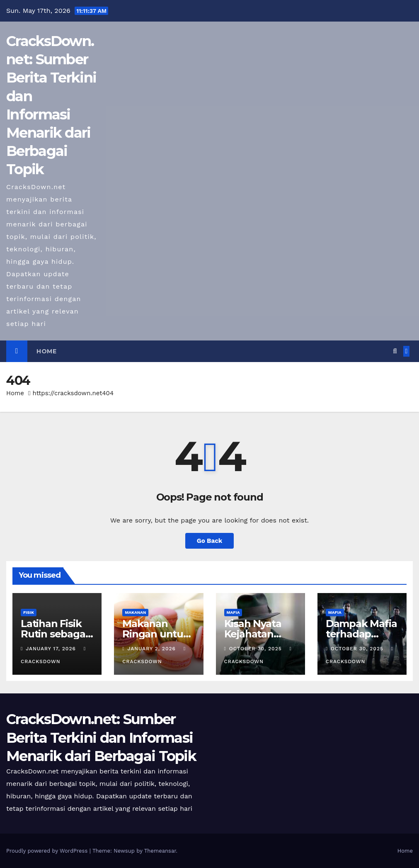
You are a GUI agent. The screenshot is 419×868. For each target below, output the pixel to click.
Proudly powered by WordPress (48, 851)
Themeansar (160, 851)
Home (46, 351)
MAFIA (233, 612)
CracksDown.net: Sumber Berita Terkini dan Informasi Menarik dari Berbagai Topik (101, 737)
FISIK (29, 612)
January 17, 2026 (52, 649)
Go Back (210, 541)
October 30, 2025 (257, 649)
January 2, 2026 (153, 649)
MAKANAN (135, 612)
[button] (395, 351)
